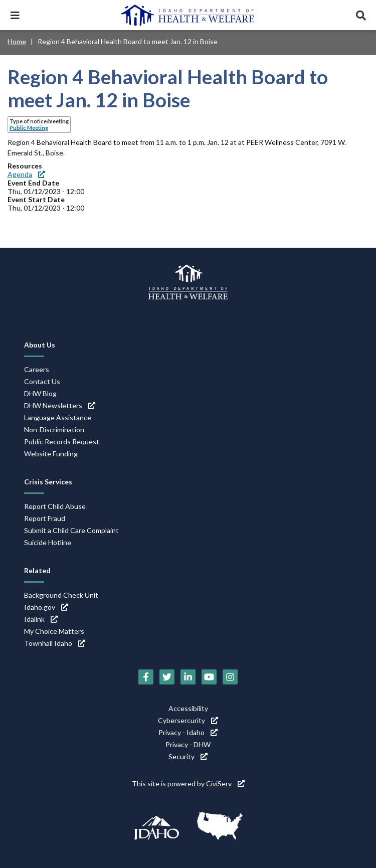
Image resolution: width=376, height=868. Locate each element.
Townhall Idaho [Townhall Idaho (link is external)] (55, 643)
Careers (37, 369)
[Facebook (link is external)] (146, 677)
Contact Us (42, 381)
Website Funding (51, 454)
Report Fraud (45, 518)
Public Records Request (62, 442)
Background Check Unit (61, 595)
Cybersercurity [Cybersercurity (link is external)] (188, 720)
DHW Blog (40, 393)
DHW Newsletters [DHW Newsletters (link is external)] (60, 405)
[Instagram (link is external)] (230, 677)
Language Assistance (58, 417)
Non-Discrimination (54, 429)
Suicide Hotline (48, 542)
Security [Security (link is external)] (188, 756)
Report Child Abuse (55, 506)
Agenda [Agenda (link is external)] (26, 174)
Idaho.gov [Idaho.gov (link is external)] (46, 607)
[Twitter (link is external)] (167, 677)
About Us (40, 345)
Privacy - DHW (188, 744)
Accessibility (188, 708)
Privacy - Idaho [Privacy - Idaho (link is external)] (188, 732)
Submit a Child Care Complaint (71, 530)
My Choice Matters (54, 631)
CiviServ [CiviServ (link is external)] (225, 784)
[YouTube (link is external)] (209, 677)
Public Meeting (29, 128)
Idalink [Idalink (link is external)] (41, 619)
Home (17, 41)
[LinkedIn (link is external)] (188, 677)
